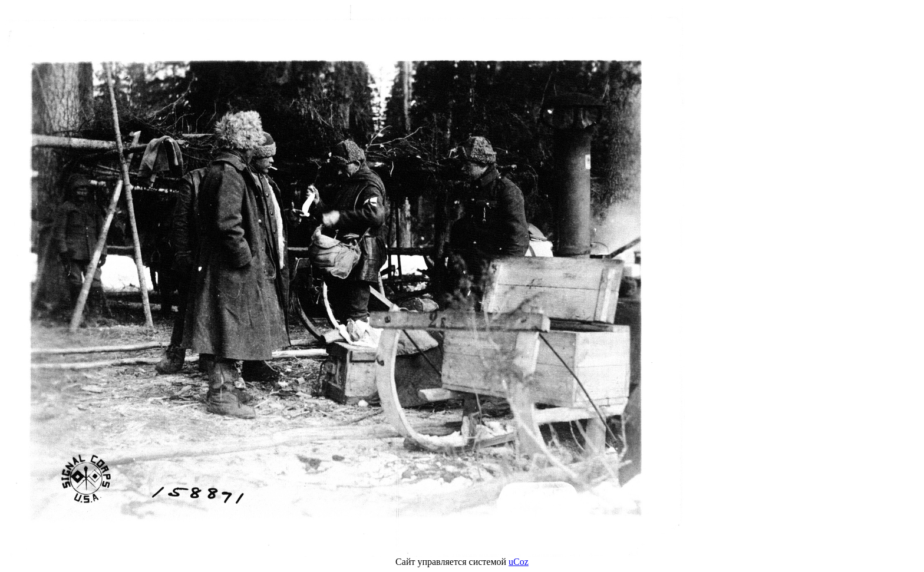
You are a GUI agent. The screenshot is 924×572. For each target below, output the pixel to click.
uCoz (519, 562)
